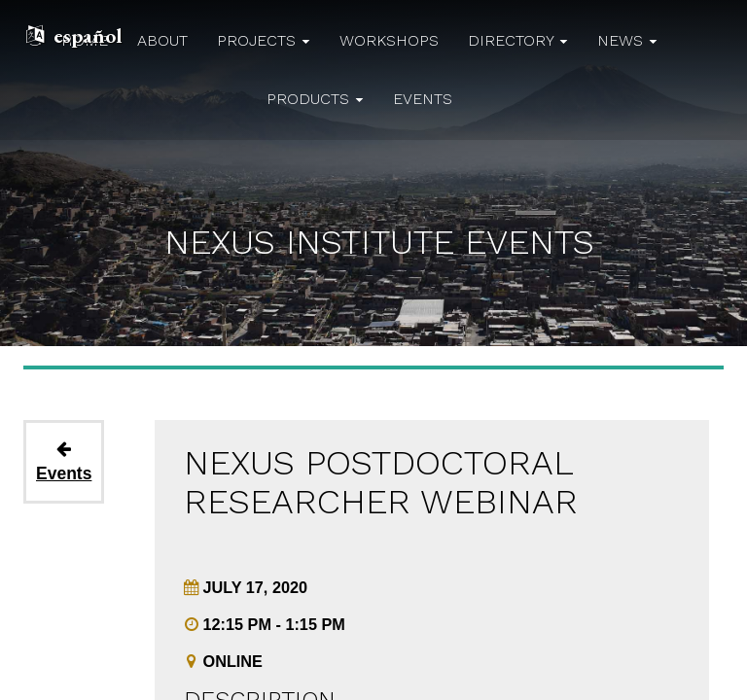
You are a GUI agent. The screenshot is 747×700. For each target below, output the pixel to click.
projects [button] (264, 40)
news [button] (627, 40)
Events (64, 462)
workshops (389, 40)
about (162, 40)
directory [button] (518, 40)
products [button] (315, 99)
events (423, 99)
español (88, 35)
